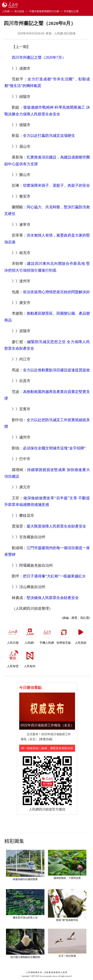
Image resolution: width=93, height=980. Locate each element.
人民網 (6, 11)
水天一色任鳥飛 (67, 956)
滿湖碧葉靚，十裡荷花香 (67, 878)
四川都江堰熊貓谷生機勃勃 (25, 957)
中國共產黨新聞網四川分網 (44, 11)
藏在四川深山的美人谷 (25, 918)
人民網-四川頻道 (65, 33)
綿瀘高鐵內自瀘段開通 (25, 879)
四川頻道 (19, 11)
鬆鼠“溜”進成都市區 (67, 920)
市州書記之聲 (71, 11)
